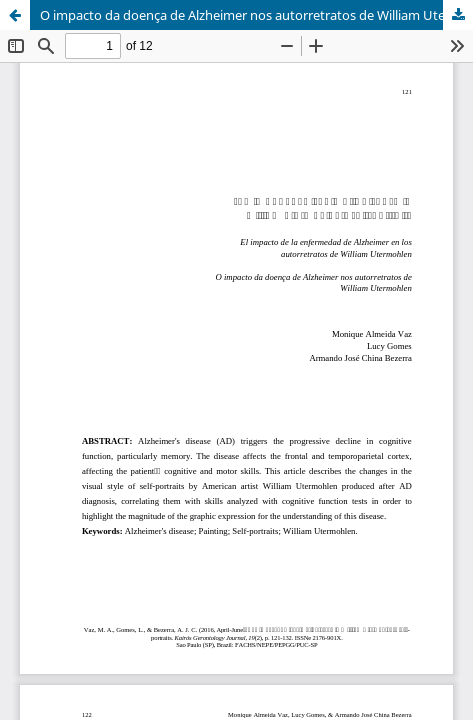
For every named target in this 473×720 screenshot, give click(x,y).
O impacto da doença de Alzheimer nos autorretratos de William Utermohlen (256, 15)
